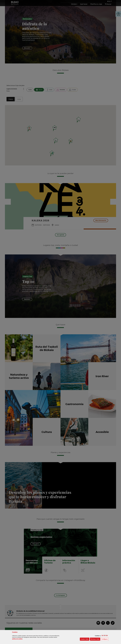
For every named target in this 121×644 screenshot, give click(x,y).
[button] (102, 635)
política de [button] (17, 639)
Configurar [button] (105, 639)
